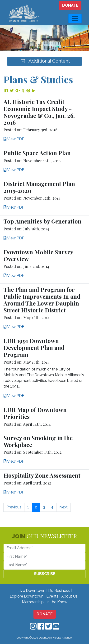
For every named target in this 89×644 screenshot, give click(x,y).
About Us (69, 596)
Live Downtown (31, 591)
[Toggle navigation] (75, 18)
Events (52, 596)
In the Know (57, 602)
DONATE (70, 5)
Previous (14, 507)
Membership (33, 602)
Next (63, 507)
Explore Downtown (27, 596)
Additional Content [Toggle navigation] (45, 61)
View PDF (14, 139)
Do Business (59, 591)
